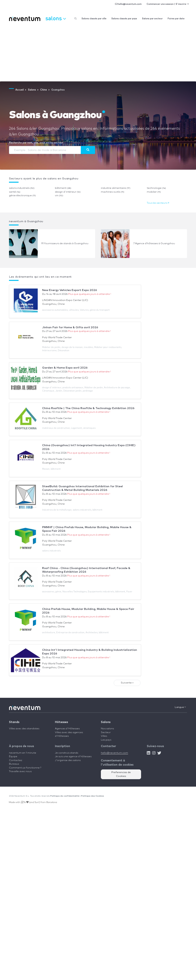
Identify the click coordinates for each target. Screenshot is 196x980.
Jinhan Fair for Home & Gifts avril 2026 (70, 327)
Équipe (13, 757)
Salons (106, 722)
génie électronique (22, 196)
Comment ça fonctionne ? (25, 768)
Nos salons (107, 729)
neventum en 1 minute (23, 753)
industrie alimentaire (116, 188)
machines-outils (113, 192)
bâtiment (63, 188)
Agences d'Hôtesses (67, 729)
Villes (104, 736)
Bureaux (14, 764)
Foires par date (176, 19)
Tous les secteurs (158, 203)
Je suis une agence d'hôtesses (73, 757)
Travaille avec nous (20, 771)
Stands (14, 722)
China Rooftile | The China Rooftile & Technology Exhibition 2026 (88, 408)
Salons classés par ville (94, 19)
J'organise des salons (68, 760)
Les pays (106, 740)
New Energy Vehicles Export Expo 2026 (69, 290)
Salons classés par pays (124, 19)
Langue (180, 707)
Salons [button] (56, 18)
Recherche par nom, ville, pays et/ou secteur (36, 143)
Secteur (106, 732)
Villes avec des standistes (24, 729)
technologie (156, 188)
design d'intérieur (68, 192)
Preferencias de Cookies (121, 774)
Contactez (16, 760)
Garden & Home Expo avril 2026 (65, 368)
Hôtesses (61, 722)
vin (59, 196)
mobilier (154, 192)
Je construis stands (67, 753)
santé (15, 192)
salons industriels (22, 188)
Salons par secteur (152, 19)
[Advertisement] (98, 53)
